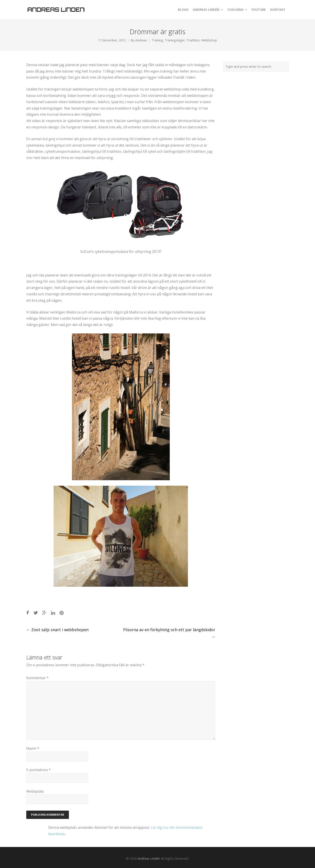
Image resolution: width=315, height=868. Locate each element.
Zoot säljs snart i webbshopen (57, 630)
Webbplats (35, 791)
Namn (33, 748)
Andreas (141, 40)
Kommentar (37, 678)
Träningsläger (175, 40)
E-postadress (38, 770)
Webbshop (209, 40)
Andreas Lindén (149, 858)
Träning (157, 40)
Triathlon (193, 40)
